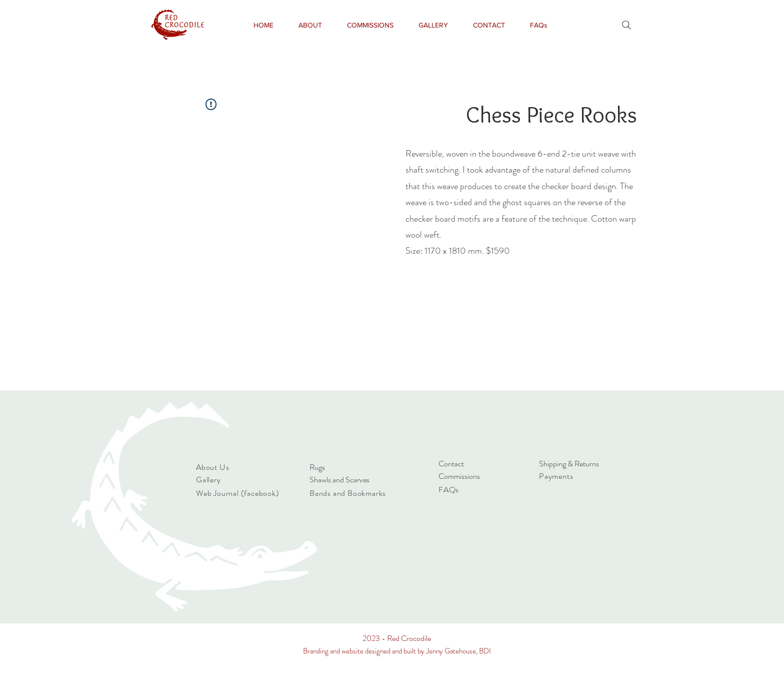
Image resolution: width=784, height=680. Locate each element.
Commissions (459, 476)
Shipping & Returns (569, 464)
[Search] (626, 25)
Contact (451, 464)
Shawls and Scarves (339, 480)
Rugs (317, 467)
